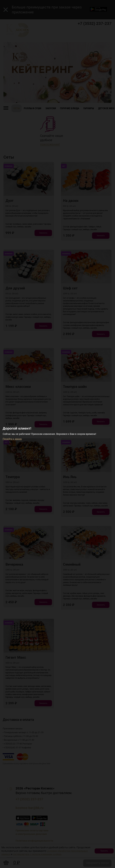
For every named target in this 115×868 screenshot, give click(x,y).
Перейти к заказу (12, 439)
